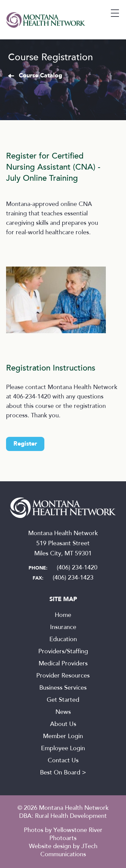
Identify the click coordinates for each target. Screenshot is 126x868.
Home (63, 616)
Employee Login (63, 749)
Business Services (63, 688)
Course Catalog (40, 76)
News (63, 713)
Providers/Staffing (63, 652)
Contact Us (63, 761)
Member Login (63, 737)
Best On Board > (63, 773)
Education (63, 640)
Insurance (63, 628)
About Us (63, 725)
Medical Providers (63, 664)
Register (25, 444)
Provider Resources (63, 676)
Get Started (63, 700)
